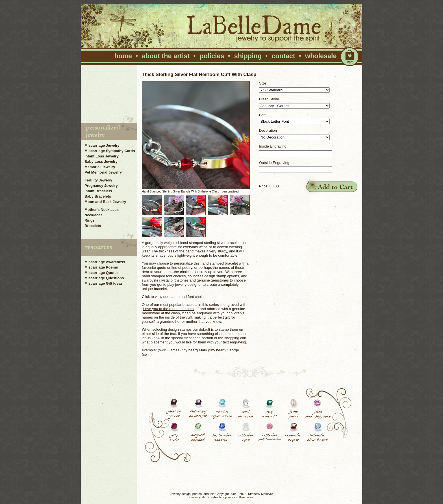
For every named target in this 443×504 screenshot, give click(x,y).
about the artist (166, 56)
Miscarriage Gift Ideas (104, 283)
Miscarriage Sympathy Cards (110, 151)
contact (283, 56)
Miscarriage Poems (101, 267)
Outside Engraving (274, 163)
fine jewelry (227, 497)
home (123, 56)
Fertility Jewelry (98, 180)
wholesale (321, 56)
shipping (248, 56)
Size (263, 83)
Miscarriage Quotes (102, 273)
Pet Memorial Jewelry (103, 172)
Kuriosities (247, 497)
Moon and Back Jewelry (105, 202)
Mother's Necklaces (102, 210)
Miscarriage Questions (104, 278)
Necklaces (94, 215)
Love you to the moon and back (169, 309)
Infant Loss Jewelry (102, 156)
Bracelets (93, 226)
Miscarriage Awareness (105, 262)
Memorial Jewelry (100, 167)
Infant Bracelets (98, 191)
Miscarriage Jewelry (102, 145)
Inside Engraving (273, 146)
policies (212, 56)
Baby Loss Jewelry (101, 162)
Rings (90, 220)
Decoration (268, 130)
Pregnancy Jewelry (101, 186)
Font (263, 115)
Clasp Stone (269, 99)
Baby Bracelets (98, 196)
